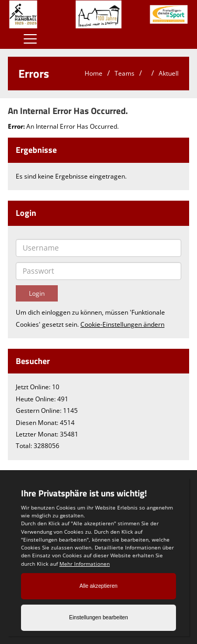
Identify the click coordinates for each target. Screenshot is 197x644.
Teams (125, 73)
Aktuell (169, 73)
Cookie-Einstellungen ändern (122, 324)
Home (94, 73)
